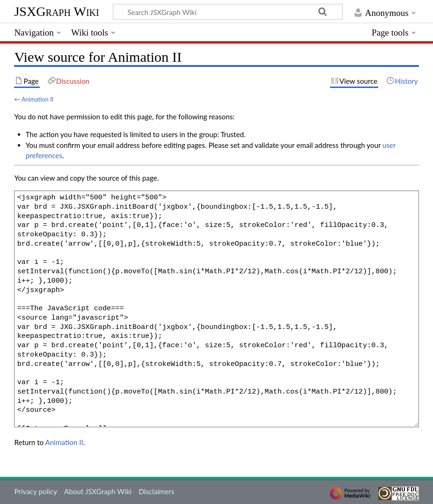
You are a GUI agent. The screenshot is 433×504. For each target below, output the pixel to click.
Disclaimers (156, 491)
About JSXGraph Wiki (98, 491)
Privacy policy (35, 491)
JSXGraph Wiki (56, 11)
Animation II (37, 99)
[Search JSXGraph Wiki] (228, 12)
